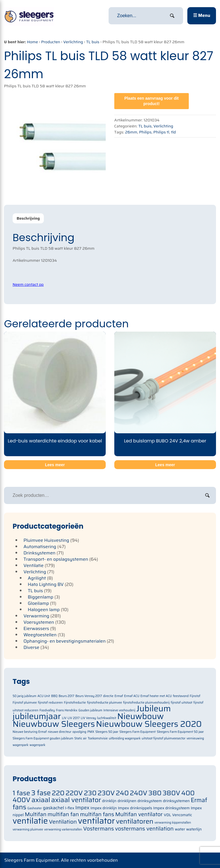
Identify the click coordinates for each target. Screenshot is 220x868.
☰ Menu (202, 15)
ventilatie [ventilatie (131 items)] (30, 821)
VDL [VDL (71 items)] (168, 815)
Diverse (31, 647)
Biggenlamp (41, 597)
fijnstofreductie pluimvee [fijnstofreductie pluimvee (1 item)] (104, 703)
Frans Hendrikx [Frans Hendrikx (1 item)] (67, 710)
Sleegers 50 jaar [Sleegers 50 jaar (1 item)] (107, 732)
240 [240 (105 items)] (122, 793)
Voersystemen (39, 622)
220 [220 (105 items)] (58, 793)
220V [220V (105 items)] (74, 793)
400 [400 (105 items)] (188, 793)
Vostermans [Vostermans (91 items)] (98, 829)
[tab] (28, 218)
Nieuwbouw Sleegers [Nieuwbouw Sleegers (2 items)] (54, 724)
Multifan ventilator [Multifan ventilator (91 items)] (139, 814)
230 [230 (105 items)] (90, 793)
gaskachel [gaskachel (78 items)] (54, 808)
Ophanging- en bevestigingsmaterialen (65, 641)
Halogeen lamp (44, 610)
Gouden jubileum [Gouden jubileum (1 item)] (90, 710)
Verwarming (36, 616)
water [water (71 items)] (180, 829)
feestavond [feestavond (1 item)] (181, 696)
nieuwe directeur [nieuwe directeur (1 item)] (60, 732)
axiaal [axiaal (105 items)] (41, 800)
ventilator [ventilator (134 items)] (96, 821)
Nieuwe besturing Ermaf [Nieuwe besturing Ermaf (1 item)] (30, 732)
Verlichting (73, 42)
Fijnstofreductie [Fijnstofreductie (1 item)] (75, 703)
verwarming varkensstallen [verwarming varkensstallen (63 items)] (63, 829)
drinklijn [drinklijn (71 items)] (109, 801)
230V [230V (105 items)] (106, 793)
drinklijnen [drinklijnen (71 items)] (127, 801)
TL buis (93, 42)
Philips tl (161, 132)
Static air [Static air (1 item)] (81, 738)
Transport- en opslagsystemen (56, 559)
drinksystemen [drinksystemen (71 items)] (176, 801)
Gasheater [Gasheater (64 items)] (35, 808)
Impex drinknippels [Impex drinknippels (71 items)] (135, 808)
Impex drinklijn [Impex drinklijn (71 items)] (104, 808)
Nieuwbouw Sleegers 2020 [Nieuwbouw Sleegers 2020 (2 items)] (149, 724)
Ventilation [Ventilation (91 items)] (63, 822)
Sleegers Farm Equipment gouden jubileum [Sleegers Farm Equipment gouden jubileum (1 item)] (43, 738)
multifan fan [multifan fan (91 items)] (63, 814)
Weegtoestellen (40, 635)
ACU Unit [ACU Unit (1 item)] (44, 696)
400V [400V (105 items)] (21, 800)
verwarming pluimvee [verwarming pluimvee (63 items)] (28, 829)
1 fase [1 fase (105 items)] (21, 793)
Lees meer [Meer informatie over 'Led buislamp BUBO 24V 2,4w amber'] (165, 465)
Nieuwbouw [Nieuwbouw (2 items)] (141, 716)
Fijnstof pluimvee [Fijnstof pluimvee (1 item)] (25, 703)
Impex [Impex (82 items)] (82, 808)
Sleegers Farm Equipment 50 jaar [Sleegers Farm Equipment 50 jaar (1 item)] (180, 732)
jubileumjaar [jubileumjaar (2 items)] (37, 716)
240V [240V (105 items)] (139, 793)
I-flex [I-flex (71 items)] (70, 808)
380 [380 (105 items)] (155, 793)
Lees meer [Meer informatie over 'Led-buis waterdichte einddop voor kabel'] (55, 465)
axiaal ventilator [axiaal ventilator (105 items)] (76, 800)
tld (173, 132)
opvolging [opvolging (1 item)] (79, 732)
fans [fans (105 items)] (19, 807)
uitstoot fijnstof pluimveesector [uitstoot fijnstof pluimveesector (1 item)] (164, 738)
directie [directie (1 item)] (108, 696)
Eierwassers (36, 628)
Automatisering (40, 547)
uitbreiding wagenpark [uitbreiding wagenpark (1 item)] (125, 738)
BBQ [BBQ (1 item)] (54, 696)
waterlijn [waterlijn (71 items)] (194, 829)
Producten (51, 42)
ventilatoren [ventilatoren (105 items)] (135, 821)
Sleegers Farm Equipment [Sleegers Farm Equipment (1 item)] (138, 732)
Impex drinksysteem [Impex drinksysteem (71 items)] (171, 808)
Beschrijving (28, 218)
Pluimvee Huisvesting (46, 540)
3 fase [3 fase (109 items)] (41, 793)
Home (33, 42)
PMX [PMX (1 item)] (91, 732)
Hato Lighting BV (46, 584)
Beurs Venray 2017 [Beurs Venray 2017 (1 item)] (89, 696)
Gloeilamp (38, 603)
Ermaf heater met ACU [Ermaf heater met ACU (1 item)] (156, 696)
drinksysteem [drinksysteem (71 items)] (150, 801)
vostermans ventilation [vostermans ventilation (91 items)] (144, 829)
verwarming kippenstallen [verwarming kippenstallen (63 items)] (173, 823)
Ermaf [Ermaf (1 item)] (119, 696)
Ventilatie (34, 565)
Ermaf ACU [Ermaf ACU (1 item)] (132, 696)
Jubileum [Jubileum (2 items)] (154, 708)
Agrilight (37, 578)
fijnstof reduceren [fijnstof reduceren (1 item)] (50, 703)
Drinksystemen (40, 553)
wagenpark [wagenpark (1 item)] (37, 745)
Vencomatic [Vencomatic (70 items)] (182, 815)
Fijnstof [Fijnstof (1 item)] (195, 696)
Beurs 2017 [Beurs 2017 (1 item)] (66, 696)
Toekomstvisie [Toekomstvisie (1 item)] (98, 738)
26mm (131, 132)
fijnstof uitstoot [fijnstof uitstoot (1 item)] (181, 703)
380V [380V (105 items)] (172, 793)
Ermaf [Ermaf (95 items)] (199, 800)
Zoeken (207, 495)
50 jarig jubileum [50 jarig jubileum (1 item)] (24, 696)
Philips (145, 132)
